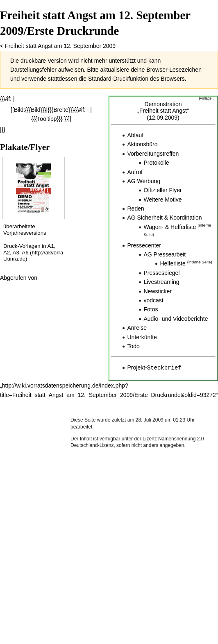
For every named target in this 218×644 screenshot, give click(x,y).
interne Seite (200, 262)
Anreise (137, 328)
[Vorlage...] (207, 98)
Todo (134, 346)
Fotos (151, 309)
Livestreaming (162, 282)
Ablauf (136, 135)
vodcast (154, 300)
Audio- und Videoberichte (176, 319)
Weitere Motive (163, 200)
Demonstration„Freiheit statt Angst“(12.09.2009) (163, 111)
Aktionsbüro (143, 144)
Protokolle (157, 163)
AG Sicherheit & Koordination (165, 218)
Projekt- (154, 367)
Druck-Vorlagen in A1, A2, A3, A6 (29, 249)
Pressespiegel (162, 273)
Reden (136, 209)
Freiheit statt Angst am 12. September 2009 (60, 46)
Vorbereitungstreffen (153, 154)
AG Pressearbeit (165, 254)
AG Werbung (144, 181)
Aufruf (135, 172)
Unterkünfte (142, 337)
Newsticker (158, 291)
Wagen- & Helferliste (170, 227)
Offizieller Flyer (163, 190)
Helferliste (173, 263)
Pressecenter (144, 245)
